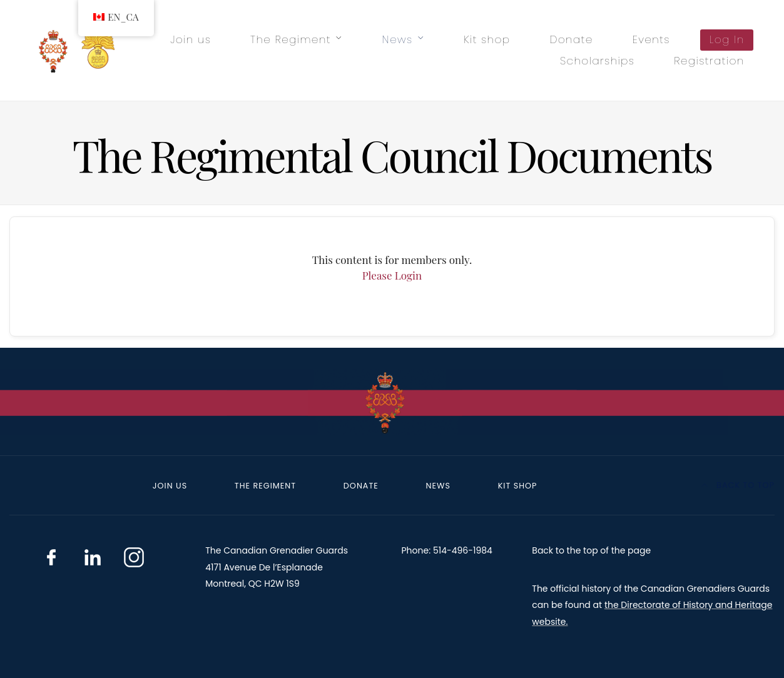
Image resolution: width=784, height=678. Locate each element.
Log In (727, 39)
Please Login (392, 275)
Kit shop (487, 39)
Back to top (738, 485)
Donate (571, 39)
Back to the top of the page (591, 550)
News (398, 39)
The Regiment (291, 39)
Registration (709, 61)
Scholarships (597, 61)
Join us (191, 39)
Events (651, 39)
